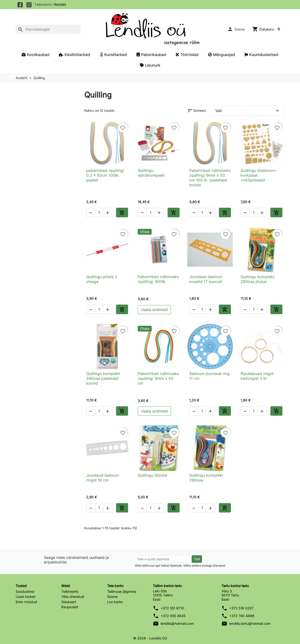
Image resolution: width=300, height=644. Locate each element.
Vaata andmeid (154, 310)
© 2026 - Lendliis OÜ (150, 638)
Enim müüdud (26, 602)
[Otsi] (48, 29)
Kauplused (70, 607)
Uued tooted (26, 597)
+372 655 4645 (173, 616)
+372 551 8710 (172, 608)
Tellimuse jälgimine (122, 591)
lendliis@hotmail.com (177, 623)
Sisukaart (69, 602)
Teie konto (115, 586)
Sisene (112, 597)
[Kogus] (99, 213)
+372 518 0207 (241, 608)
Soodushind (25, 591)
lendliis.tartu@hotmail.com (250, 623)
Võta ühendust (73, 597)
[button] (236, 29)
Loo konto (115, 602)
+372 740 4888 (242, 616)
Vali (248, 111)
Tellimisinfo (43, 4)
